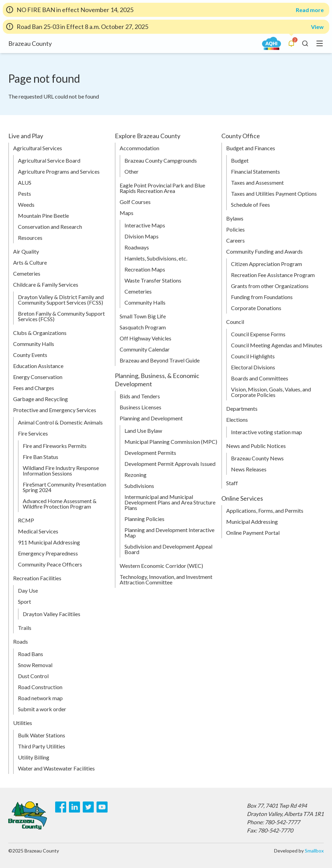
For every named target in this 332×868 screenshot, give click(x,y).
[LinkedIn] (74, 807)
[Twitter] (88, 807)
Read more (310, 10)
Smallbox (314, 851)
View (317, 27)
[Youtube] (102, 807)
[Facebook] (61, 807)
